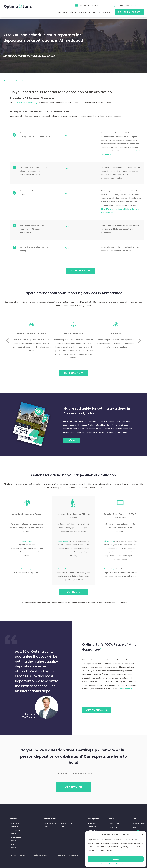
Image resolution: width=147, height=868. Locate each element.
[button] (142, 834)
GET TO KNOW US (97, 710)
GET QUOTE (73, 592)
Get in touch (74, 787)
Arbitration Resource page (28, 103)
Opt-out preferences (108, 864)
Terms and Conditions (68, 855)
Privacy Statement (123, 864)
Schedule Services (139, 824)
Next (139, 349)
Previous (8, 332)
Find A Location (78, 12)
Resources (104, 12)
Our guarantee (114, 828)
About (92, 12)
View (72, 440)
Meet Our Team (115, 824)
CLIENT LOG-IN (18, 855)
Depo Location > (9, 81)
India (18, 81)
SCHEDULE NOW (81, 271)
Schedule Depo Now (129, 12)
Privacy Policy (41, 855)
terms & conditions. (126, 689)
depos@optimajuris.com (89, 5)
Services (62, 12)
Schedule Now (74, 373)
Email (135, 828)
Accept (116, 859)
